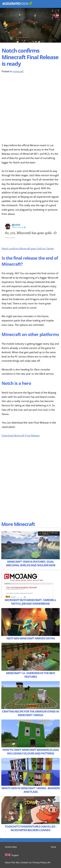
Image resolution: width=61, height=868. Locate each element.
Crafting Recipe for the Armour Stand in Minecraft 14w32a (30, 713)
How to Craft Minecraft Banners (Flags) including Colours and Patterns (31, 752)
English (15, 855)
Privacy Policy (39, 863)
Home (54, 847)
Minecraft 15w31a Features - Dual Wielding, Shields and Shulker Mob (31, 563)
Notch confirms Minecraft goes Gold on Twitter (28, 249)
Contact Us (26, 863)
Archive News (11, 847)
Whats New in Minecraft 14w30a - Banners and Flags (31, 790)
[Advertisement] (30, 109)
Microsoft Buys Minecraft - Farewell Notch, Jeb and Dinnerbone (30, 602)
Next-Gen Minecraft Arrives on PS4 (31, 638)
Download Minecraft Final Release (21, 436)
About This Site (12, 863)
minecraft (18, 71)
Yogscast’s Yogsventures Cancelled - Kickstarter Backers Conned (31, 828)
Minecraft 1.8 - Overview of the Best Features (31, 675)
